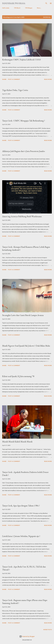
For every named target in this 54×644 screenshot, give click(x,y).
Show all (47, 17)
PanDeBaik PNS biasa (14, 3)
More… (39, 8)
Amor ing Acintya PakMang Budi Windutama (22, 216)
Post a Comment (14, 79)
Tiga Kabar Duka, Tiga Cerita (15, 90)
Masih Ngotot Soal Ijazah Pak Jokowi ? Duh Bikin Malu (26, 346)
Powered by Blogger (27, 636)
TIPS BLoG (17, 8)
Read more (48, 79)
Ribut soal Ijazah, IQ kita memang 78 (18, 376)
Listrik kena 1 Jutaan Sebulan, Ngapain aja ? (21, 536)
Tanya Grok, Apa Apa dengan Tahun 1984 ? (21, 506)
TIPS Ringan (29, 8)
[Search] (46, 3)
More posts (48, 630)
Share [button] (4, 79)
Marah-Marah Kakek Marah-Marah (17, 442)
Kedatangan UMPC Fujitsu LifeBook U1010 (21, 60)
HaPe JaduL (6, 8)
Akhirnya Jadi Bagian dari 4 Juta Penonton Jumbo (24, 151)
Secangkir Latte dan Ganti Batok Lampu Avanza (23, 315)
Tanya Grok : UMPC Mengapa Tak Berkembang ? (24, 121)
